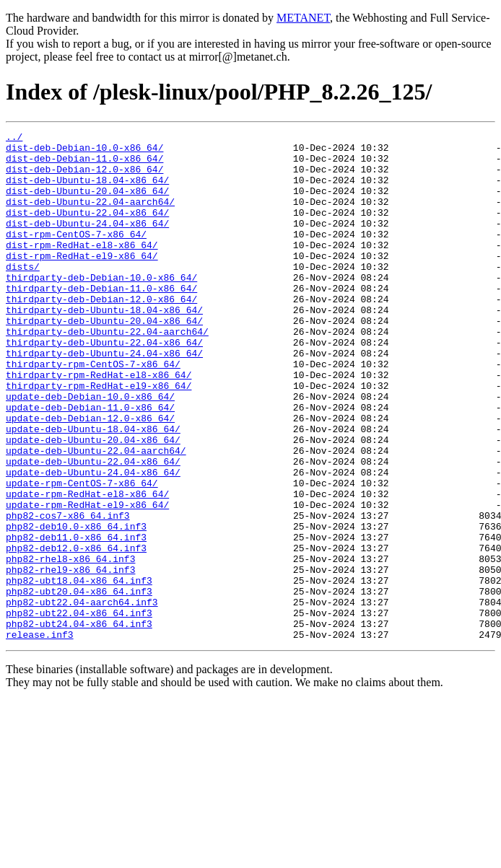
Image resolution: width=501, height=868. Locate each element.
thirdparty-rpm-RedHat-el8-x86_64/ (99, 424)
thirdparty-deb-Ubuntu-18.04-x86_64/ (104, 346)
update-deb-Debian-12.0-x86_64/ (90, 476)
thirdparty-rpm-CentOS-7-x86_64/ (93, 411)
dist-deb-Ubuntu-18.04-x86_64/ (87, 190)
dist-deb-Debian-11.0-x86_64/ (84, 165)
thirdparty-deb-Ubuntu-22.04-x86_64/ (104, 385)
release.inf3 (40, 736)
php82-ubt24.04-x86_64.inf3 (79, 723)
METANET (303, 18)
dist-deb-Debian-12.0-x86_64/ (84, 177)
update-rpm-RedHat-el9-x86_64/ (87, 580)
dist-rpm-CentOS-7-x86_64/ (76, 255)
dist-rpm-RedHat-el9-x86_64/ (82, 281)
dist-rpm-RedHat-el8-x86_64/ (82, 268)
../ (14, 139)
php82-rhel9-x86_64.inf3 (70, 658)
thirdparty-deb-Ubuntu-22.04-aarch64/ (107, 372)
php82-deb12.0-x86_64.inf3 (76, 632)
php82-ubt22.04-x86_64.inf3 (79, 710)
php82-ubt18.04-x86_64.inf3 (79, 671)
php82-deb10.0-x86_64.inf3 (76, 606)
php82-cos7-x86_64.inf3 (68, 593)
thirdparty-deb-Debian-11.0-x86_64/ (101, 320)
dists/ (23, 294)
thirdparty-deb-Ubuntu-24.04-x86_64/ (104, 398)
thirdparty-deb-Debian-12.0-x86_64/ (101, 333)
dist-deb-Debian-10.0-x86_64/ (84, 152)
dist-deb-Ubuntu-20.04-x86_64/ (87, 203)
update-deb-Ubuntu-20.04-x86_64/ (93, 502)
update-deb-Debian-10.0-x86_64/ (90, 450)
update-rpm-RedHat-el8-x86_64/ (87, 567)
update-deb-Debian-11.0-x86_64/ (90, 463)
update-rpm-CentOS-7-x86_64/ (82, 554)
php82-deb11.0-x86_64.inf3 (76, 619)
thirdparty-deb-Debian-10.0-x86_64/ (101, 307)
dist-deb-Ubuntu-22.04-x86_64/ (87, 229)
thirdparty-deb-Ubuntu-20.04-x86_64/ (104, 359)
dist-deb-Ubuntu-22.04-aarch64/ (90, 216)
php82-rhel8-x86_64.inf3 (70, 645)
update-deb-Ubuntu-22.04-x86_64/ (93, 528)
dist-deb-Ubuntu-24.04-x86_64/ (87, 242)
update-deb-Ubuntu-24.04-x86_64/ (93, 541)
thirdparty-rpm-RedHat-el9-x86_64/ (99, 437)
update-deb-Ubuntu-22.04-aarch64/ (96, 515)
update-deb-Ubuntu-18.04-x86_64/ (93, 489)
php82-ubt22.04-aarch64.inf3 (82, 697)
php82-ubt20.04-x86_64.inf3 (79, 684)
